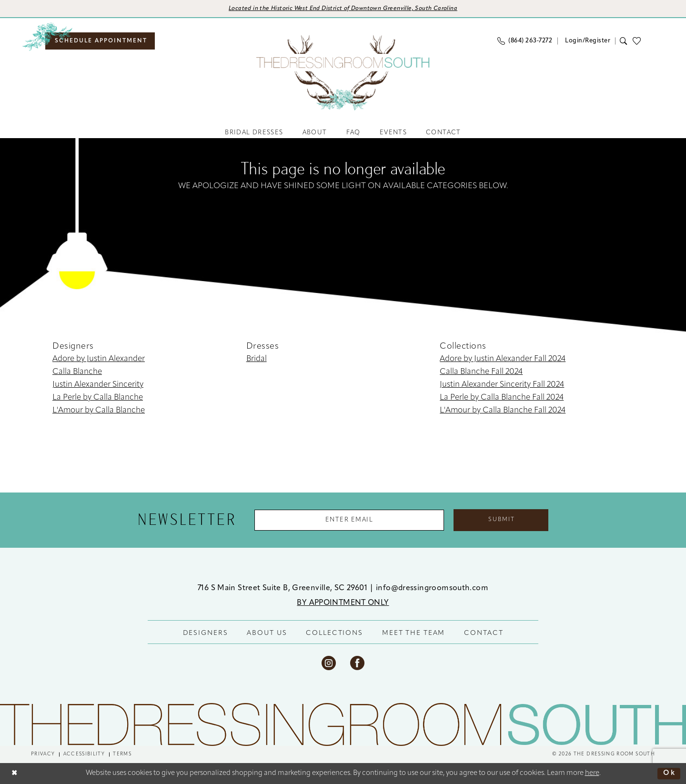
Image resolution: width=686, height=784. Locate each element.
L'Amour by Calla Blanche (99, 411)
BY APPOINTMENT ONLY (343, 603)
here (592, 773)
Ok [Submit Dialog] (669, 773)
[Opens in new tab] (343, 9)
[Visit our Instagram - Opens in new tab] (329, 663)
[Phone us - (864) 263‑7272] (525, 41)
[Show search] (624, 41)
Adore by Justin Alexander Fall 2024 (503, 359)
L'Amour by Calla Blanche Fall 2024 (503, 411)
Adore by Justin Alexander (99, 359)
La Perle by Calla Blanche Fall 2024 (502, 398)
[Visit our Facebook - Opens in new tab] (357, 663)
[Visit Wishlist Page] (639, 41)
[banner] (343, 73)
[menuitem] (100, 41)
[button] (586, 41)
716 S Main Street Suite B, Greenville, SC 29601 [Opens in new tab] (283, 588)
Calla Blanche (77, 372)
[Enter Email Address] (349, 520)
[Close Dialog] (15, 774)
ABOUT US (267, 633)
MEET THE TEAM (414, 633)
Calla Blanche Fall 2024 (481, 372)
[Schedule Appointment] (100, 41)
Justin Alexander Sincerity (98, 385)
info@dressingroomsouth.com (432, 588)
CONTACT (484, 633)
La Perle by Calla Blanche (98, 398)
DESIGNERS (206, 633)
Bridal (257, 359)
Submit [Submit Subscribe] (502, 520)
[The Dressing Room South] (343, 725)
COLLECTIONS (334, 633)
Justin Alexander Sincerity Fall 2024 (502, 385)
